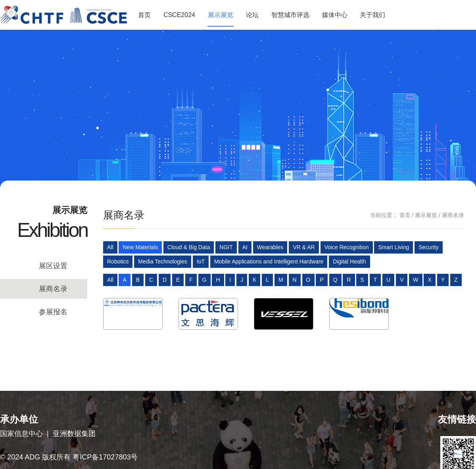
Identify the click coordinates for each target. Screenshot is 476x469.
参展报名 (53, 312)
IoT (201, 261)
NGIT (226, 247)
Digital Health (349, 261)
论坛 (252, 15)
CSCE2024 (179, 15)
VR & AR (304, 247)
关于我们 (372, 15)
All (110, 247)
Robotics (118, 261)
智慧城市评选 (290, 15)
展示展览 (221, 15)
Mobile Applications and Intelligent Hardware (269, 261)
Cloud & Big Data (189, 247)
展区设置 (53, 266)
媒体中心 (335, 15)
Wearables (270, 247)
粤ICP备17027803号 (105, 457)
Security (429, 247)
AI (245, 247)
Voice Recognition (347, 247)
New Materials (140, 247)
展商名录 (53, 289)
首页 (144, 15)
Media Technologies (163, 261)
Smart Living (393, 247)
